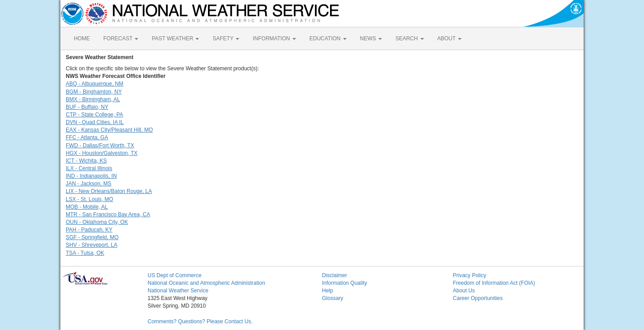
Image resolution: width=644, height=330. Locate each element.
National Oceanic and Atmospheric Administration (206, 283)
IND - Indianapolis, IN (91, 176)
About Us (464, 291)
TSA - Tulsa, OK (85, 253)
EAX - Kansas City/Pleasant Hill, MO (109, 130)
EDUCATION (328, 39)
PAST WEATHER (175, 39)
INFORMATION (274, 39)
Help (328, 291)
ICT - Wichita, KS (86, 161)
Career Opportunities (478, 298)
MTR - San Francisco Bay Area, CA (108, 214)
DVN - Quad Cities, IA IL (95, 122)
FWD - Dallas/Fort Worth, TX (100, 146)
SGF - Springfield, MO (92, 237)
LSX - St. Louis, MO (89, 199)
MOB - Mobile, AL (87, 207)
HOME (82, 39)
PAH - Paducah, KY (89, 230)
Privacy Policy (470, 275)
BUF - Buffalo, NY (87, 107)
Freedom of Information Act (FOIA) (494, 283)
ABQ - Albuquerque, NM (95, 84)
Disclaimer (335, 275)
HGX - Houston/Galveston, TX (102, 153)
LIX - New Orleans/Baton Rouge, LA (109, 191)
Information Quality (345, 283)
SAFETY (226, 39)
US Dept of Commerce (175, 275)
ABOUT (449, 39)
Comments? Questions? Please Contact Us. (200, 321)
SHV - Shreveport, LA (91, 245)
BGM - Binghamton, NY (94, 92)
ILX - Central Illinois (89, 168)
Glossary (333, 298)
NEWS (371, 39)
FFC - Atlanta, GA (87, 137)
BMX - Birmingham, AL (93, 99)
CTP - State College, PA (94, 115)
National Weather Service (178, 291)
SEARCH (409, 39)
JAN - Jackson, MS (89, 184)
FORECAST (121, 39)
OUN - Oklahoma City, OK (97, 222)
